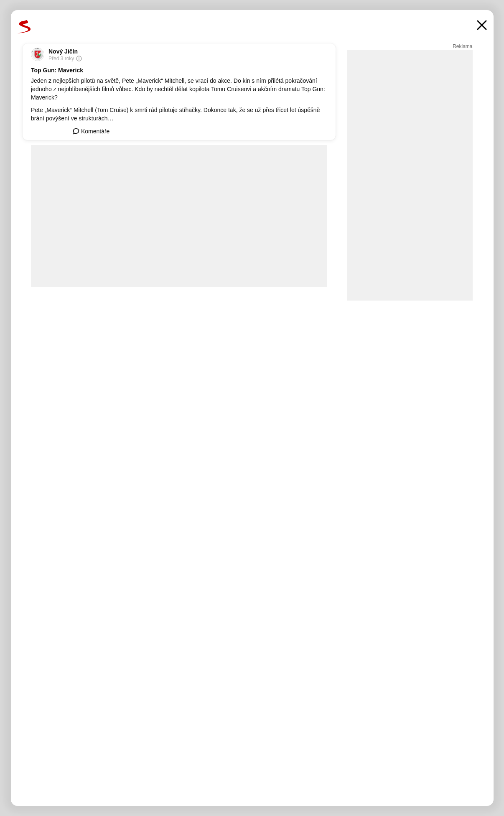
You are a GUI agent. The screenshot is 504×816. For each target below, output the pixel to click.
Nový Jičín (63, 51)
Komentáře (91, 131)
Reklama (462, 46)
